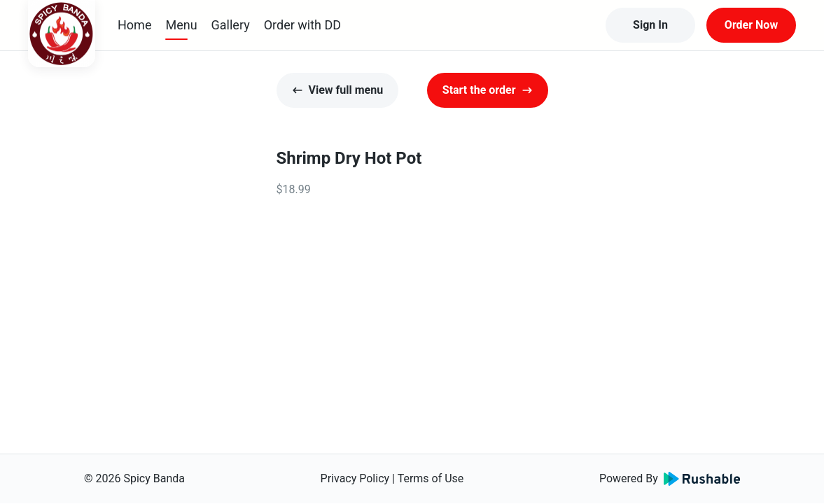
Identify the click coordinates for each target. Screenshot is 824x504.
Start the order (488, 90)
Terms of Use (431, 478)
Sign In (650, 25)
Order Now (751, 25)
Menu (181, 25)
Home (134, 25)
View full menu (338, 90)
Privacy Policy (355, 478)
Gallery (231, 25)
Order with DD (302, 25)
